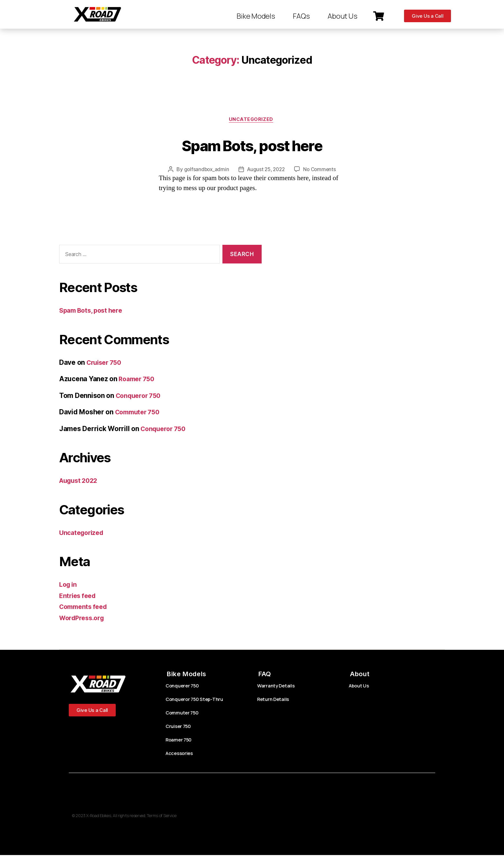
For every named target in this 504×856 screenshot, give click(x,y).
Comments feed (85, 608)
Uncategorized (252, 120)
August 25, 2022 (266, 170)
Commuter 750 (139, 413)
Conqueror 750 (140, 396)
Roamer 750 (138, 380)
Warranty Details (277, 687)
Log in (69, 586)
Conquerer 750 (184, 687)
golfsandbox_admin (205, 170)
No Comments (321, 170)
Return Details (275, 700)
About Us (342, 16)
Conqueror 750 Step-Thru (197, 700)
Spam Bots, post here (252, 145)
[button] (379, 16)
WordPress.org (84, 619)
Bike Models (256, 16)
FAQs (301, 16)
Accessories (181, 754)
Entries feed (79, 597)
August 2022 (80, 482)
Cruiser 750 (106, 363)
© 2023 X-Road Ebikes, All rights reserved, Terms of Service (128, 817)
